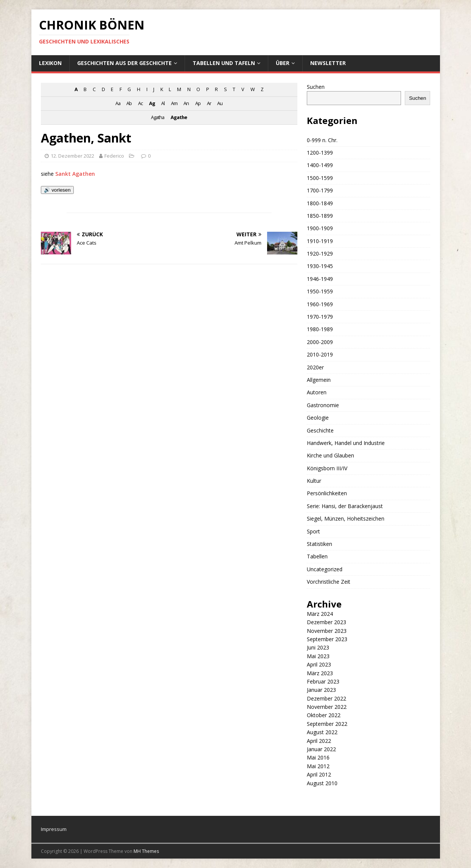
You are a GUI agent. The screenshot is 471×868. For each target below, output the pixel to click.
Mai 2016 (318, 757)
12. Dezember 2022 (72, 156)
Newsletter (328, 63)
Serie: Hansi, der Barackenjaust (345, 506)
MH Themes (146, 851)
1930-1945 (320, 266)
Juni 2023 (318, 647)
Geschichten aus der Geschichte (124, 63)
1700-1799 (320, 190)
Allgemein (319, 380)
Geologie (318, 418)
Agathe (179, 117)
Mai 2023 (318, 656)
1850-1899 (320, 216)
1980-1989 (320, 329)
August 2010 (322, 783)
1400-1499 (320, 165)
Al (163, 103)
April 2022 (319, 741)
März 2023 (320, 673)
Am (174, 103)
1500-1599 (320, 178)
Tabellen (317, 556)
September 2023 (327, 639)
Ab (129, 103)
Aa (118, 103)
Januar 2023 (321, 690)
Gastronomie (323, 405)
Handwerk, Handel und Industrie (346, 443)
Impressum (54, 829)
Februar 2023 (323, 681)
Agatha (158, 117)
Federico (114, 156)
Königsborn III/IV (327, 468)
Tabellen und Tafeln (224, 63)
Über (283, 63)
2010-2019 (320, 354)
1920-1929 (320, 253)
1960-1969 (320, 304)
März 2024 (320, 614)
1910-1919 (320, 241)
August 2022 (322, 732)
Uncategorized (325, 569)
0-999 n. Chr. (322, 140)
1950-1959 (320, 291)
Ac (140, 103)
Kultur (314, 481)
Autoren (317, 392)
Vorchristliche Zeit (329, 582)
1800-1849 (320, 203)
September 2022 (327, 724)
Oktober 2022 (324, 715)
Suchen (316, 87)
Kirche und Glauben (330, 455)
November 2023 (327, 631)
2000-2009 (320, 342)
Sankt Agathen (75, 174)
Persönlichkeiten (327, 493)
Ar (209, 103)
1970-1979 (320, 317)
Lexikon (50, 63)
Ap (198, 103)
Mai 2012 (318, 766)
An (186, 103)
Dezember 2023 (326, 622)
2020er (315, 367)
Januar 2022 (321, 749)
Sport (313, 531)
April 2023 (319, 664)
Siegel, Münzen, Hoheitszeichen (346, 518)
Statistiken (319, 544)
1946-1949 (320, 279)
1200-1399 (320, 153)
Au (220, 103)
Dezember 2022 (326, 698)
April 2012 (319, 774)
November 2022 (327, 707)
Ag (152, 103)
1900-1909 (320, 228)
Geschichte (320, 430)
